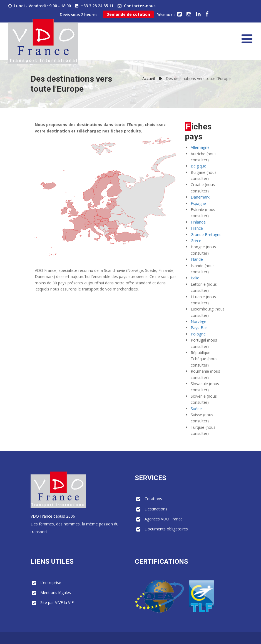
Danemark (200, 197)
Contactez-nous (140, 6)
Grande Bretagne (206, 235)
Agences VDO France (164, 519)
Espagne (198, 203)
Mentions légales (56, 592)
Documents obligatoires (166, 529)
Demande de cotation (128, 14)
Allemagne (200, 147)
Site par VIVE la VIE (57, 602)
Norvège (198, 321)
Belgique (198, 166)
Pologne (198, 334)
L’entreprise (51, 582)
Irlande (197, 259)
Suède (196, 409)
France (197, 228)
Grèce (196, 241)
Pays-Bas (199, 328)
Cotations (153, 499)
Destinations (156, 509)
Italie (195, 278)
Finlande (198, 222)
